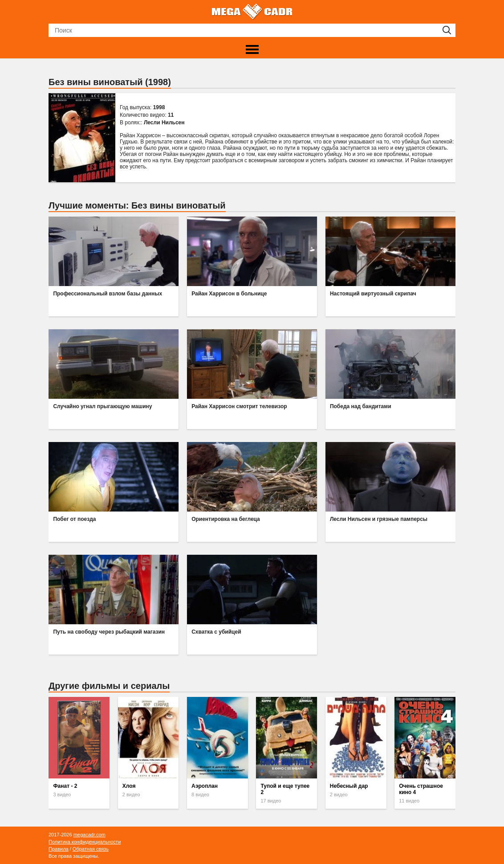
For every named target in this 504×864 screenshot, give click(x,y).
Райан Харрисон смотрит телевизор (239, 406)
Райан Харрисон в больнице (229, 294)
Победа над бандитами (361, 406)
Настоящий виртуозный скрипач (373, 294)
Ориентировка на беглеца (226, 519)
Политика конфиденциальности (85, 842)
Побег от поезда (74, 519)
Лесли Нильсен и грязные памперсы (379, 519)
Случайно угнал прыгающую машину (102, 406)
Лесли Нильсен (164, 123)
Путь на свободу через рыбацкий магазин (109, 632)
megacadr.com (89, 835)
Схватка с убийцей (216, 632)
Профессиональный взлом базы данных (108, 294)
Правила (59, 849)
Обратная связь (91, 849)
